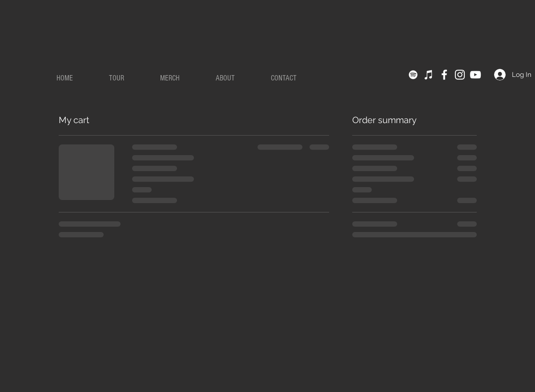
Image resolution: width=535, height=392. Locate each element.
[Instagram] (460, 75)
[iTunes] (429, 75)
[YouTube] (475, 75)
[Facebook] (444, 75)
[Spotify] (413, 75)
